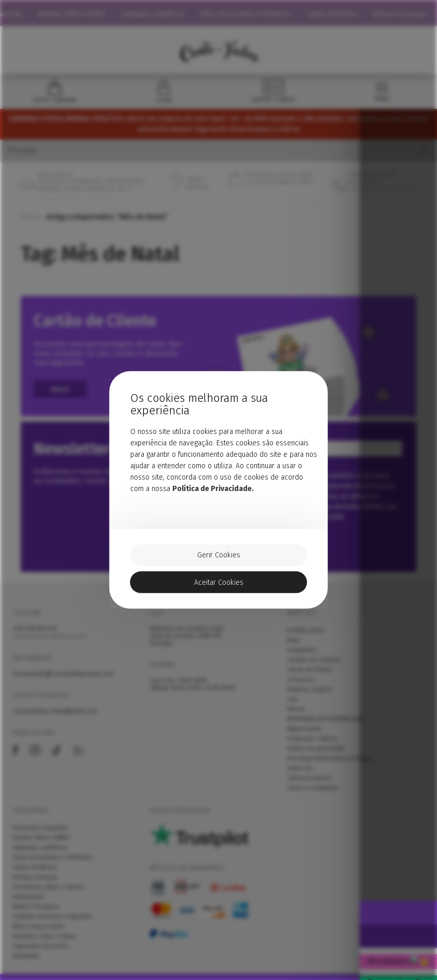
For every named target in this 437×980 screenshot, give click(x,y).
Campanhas (302, 657)
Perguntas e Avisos (312, 746)
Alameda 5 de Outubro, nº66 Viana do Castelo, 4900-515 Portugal (187, 643)
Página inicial (304, 736)
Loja (292, 706)
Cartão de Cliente (310, 677)
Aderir (63, 395)
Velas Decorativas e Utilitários (252, 14)
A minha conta (305, 637)
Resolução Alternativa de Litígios (330, 765)
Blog (293, 647)
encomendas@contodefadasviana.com (63, 681)
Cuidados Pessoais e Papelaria (52, 923)
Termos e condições (313, 795)
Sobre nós (300, 775)
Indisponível (29, 904)
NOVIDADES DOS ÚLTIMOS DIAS (326, 726)
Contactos (301, 687)
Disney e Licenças (405, 14)
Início (30, 223)
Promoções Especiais (40, 835)
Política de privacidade (316, 755)
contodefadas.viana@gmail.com (55, 718)
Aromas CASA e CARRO (78, 14)
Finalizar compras (310, 696)
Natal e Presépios (36, 914)
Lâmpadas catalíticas (159, 14)
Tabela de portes (309, 785)
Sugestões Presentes (41, 953)
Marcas (296, 716)
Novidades (26, 963)
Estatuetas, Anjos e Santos (49, 894)
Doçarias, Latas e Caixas (45, 943)
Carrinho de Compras (314, 667)
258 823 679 (35, 636)
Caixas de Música (338, 14)
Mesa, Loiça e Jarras (39, 933)
